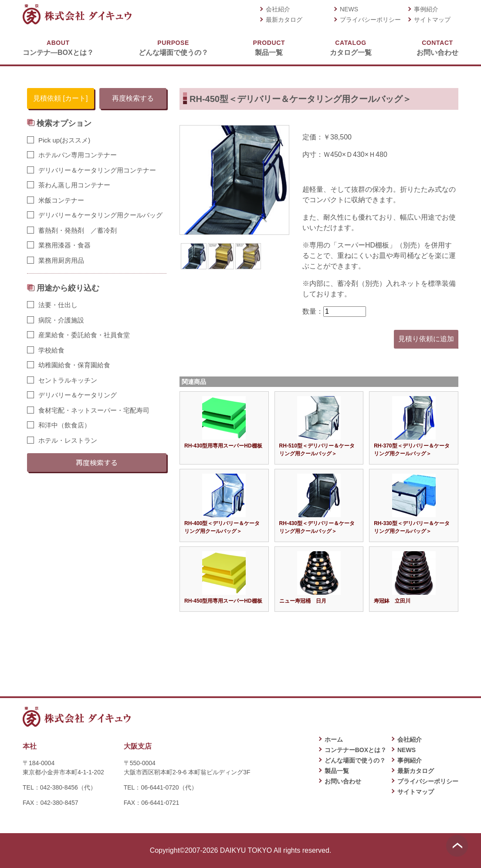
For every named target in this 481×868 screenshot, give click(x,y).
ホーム (334, 739)
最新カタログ (284, 20)
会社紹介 (278, 9)
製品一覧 (269, 47)
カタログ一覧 (351, 47)
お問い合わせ (437, 47)
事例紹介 (426, 9)
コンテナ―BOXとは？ (58, 47)
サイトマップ (432, 20)
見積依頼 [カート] (60, 98)
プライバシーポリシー (370, 20)
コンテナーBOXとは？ (356, 750)
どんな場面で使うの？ (173, 47)
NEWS (349, 9)
